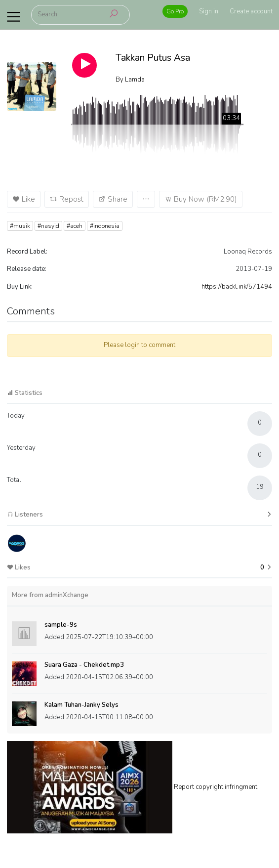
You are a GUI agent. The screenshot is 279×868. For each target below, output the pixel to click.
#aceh (75, 226)
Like (24, 199)
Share (113, 199)
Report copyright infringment (216, 786)
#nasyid (48, 226)
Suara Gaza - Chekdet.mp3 (84, 665)
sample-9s (61, 625)
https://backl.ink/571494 (237, 287)
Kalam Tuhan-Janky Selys (81, 705)
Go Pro (175, 11)
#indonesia (105, 226)
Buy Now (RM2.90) (201, 199)
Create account (251, 11)
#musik (20, 226)
